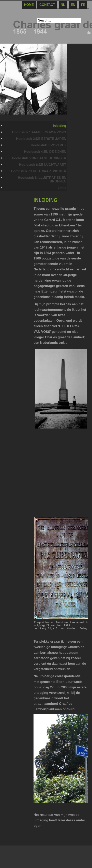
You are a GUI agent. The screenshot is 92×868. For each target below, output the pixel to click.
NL (63, 5)
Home (29, 5)
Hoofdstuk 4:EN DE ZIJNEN (45, 152)
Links (62, 188)
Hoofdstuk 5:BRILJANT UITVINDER (39, 158)
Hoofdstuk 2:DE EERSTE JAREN (41, 139)
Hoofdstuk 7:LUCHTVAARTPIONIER (39, 171)
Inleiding (60, 126)
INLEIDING (45, 200)
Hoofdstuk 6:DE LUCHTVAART (43, 165)
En (73, 5)
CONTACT (47, 5)
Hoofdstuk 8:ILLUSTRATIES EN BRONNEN (42, 179)
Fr (83, 5)
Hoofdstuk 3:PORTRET (49, 145)
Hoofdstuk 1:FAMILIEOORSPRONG (39, 132)
